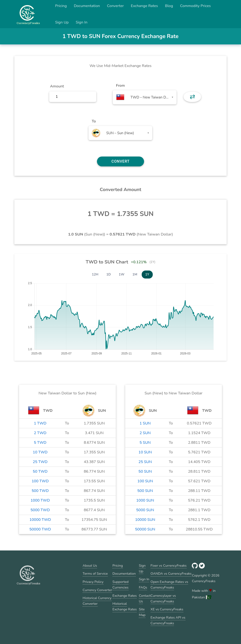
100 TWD (40, 481)
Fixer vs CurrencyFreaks (169, 565)
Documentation (87, 6)
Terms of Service (95, 573)
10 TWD (40, 452)
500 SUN (145, 491)
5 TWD (40, 443)
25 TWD (40, 462)
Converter (115, 6)
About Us (90, 565)
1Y (147, 274)
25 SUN (145, 462)
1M (135, 274)
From (120, 86)
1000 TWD (40, 500)
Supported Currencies (120, 585)
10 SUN (145, 452)
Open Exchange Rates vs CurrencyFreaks (169, 585)
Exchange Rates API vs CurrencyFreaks (168, 620)
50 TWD (40, 471)
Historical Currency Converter (97, 601)
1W (122, 274)
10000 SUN (145, 520)
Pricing (61, 6)
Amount (57, 86)
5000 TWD (40, 510)
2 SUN (145, 433)
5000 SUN (145, 510)
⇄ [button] (192, 97)
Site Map (142, 612)
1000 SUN (145, 500)
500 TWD (40, 491)
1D (109, 274)
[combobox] (145, 97)
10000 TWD (40, 520)
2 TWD (40, 433)
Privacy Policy (93, 582)
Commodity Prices (195, 6)
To (94, 121)
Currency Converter (97, 590)
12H (95, 274)
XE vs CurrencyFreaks (167, 609)
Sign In (82, 22)
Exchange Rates (144, 6)
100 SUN (145, 481)
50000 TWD (40, 529)
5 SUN (145, 443)
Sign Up (62, 22)
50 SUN (145, 471)
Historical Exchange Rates (125, 606)
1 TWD (40, 423)
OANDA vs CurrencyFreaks (171, 573)
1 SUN (145, 423)
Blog (169, 6)
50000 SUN (145, 529)
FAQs (143, 587)
